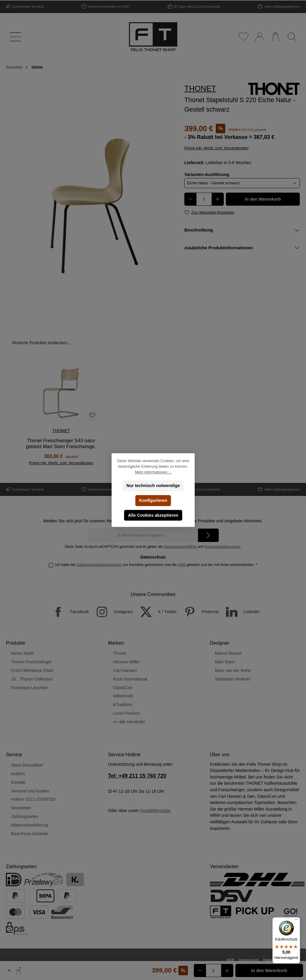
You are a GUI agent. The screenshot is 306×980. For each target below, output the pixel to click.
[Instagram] (111, 612)
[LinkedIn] (240, 612)
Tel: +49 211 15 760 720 (137, 776)
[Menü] (14, 37)
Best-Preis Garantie (30, 834)
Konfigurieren (153, 500)
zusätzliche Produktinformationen (219, 248)
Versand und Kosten (30, 791)
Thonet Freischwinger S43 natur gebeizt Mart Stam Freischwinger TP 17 (61, 444)
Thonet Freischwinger (31, 662)
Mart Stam (225, 662)
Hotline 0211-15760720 (33, 799)
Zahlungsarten (25, 816)
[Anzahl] (204, 199)
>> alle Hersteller (129, 722)
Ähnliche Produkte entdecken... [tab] (41, 343)
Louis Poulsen (126, 713)
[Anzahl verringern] (190, 199)
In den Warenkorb (263, 199)
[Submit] (208, 535)
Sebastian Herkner (233, 679)
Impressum (249, 960)
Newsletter (21, 808)
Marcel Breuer (228, 653)
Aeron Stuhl (22, 653)
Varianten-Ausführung (207, 174)
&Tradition (123, 705)
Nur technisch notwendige (153, 486)
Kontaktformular (155, 811)
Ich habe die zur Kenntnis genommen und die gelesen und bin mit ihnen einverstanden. (156, 565)
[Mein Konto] (259, 37)
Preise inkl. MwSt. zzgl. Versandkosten (216, 148)
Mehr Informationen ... (153, 472)
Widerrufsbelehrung (30, 825)
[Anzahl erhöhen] (218, 199)
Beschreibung (199, 230)
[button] (14, 971)
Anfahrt (18, 774)
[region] (89, 201)
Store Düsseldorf (27, 765)
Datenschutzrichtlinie (180, 547)
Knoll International (130, 679)
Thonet (120, 653)
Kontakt (18, 782)
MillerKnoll (123, 696)
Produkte (16, 643)
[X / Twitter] (156, 612)
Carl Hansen (125, 670)
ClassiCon (123, 688)
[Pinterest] (198, 612)
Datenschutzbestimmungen (99, 565)
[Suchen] (292, 37)
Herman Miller (126, 662)
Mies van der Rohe (233, 670)
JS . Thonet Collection (32, 679)
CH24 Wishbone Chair (32, 670)
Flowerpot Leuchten (30, 688)
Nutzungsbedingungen (222, 547)
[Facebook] (68, 612)
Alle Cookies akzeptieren (153, 515)
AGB (182, 565)
